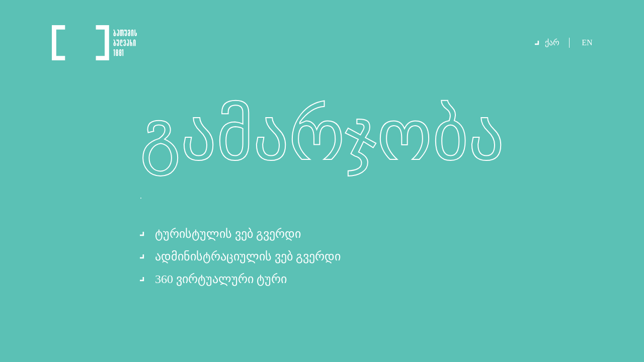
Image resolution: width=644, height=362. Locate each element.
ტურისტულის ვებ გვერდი (228, 234)
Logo (94, 43)
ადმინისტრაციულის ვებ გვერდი (248, 256)
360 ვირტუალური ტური (221, 279)
